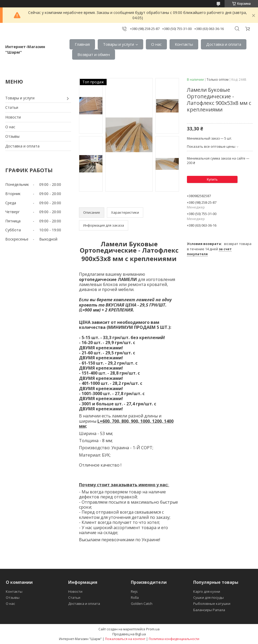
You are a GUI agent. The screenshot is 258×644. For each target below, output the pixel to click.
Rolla (135, 597)
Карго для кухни (207, 591)
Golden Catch (142, 604)
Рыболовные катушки (212, 604)
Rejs (134, 591)
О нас (156, 44)
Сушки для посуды (209, 597)
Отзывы (12, 136)
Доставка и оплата (224, 44)
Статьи (12, 107)
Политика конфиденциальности (174, 639)
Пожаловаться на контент (125, 639)
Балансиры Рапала (209, 610)
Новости (13, 117)
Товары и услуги (118, 44)
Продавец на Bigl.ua (129, 634)
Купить (212, 179)
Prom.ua (153, 629)
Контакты (184, 44)
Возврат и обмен (94, 54)
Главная (82, 44)
